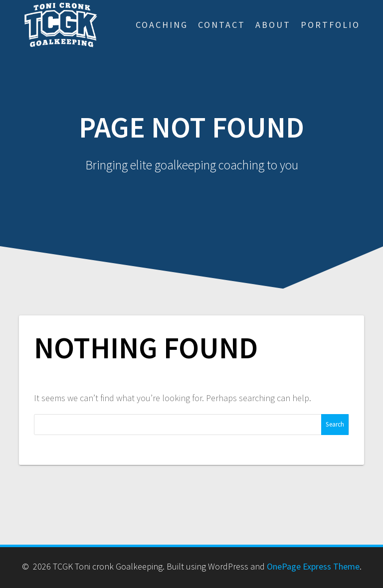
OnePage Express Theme (313, 566)
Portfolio (330, 25)
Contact (222, 25)
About (273, 25)
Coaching (162, 25)
